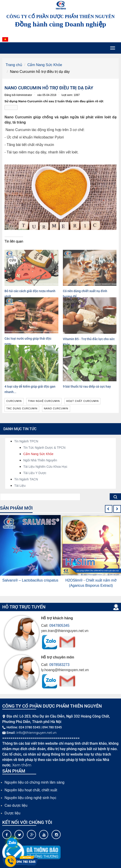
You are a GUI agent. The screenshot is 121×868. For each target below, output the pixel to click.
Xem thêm (22, 765)
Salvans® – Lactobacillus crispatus (30, 580)
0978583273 (59, 665)
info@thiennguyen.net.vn (36, 733)
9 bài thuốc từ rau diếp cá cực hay (87, 386)
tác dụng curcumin (22, 408)
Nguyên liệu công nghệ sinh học (30, 798)
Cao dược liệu (16, 805)
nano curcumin (56, 408)
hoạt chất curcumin (82, 401)
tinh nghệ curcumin (44, 401)
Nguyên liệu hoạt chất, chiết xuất (31, 790)
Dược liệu (12, 813)
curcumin (14, 401)
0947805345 (59, 626)
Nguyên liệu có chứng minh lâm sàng (34, 782)
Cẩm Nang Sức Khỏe (45, 65)
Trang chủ (14, 65)
